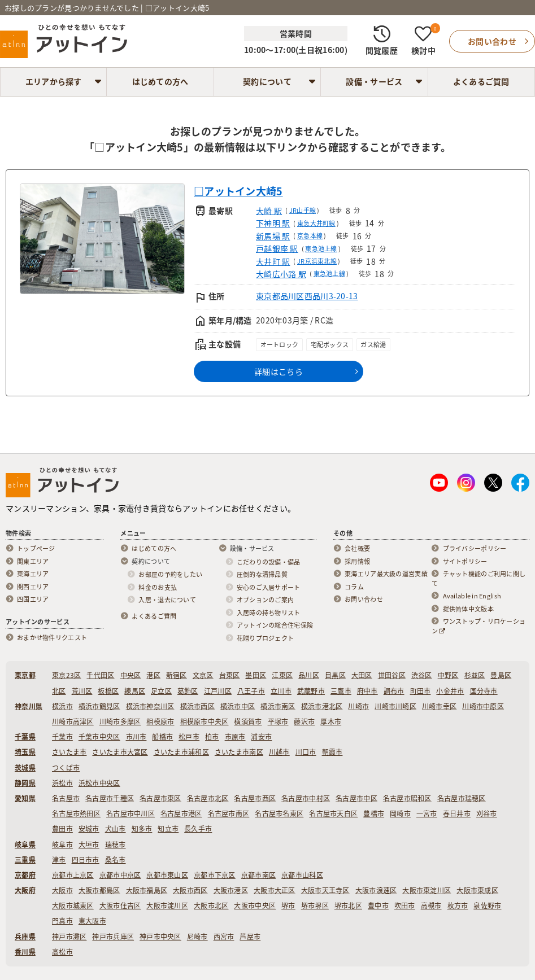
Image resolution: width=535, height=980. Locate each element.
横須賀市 (248, 721)
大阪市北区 (211, 905)
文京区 (203, 675)
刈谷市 (487, 813)
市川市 (136, 737)
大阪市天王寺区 (325, 890)
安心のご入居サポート (269, 588)
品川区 (309, 675)
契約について (267, 81)
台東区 (230, 675)
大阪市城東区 (73, 905)
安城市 (89, 829)
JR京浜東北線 (317, 261)
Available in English (472, 596)
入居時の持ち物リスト (269, 613)
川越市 (279, 752)
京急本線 (310, 236)
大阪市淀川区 (167, 905)
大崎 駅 (269, 211)
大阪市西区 (190, 890)
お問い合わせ (364, 600)
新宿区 (177, 675)
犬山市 (116, 829)
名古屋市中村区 (306, 798)
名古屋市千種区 (110, 798)
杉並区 (475, 675)
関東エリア (33, 562)
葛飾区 (188, 691)
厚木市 (331, 721)
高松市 (62, 952)
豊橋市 (374, 813)
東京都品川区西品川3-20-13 (307, 296)
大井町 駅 (273, 261)
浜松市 (62, 783)
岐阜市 (62, 845)
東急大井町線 (316, 223)
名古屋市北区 (208, 798)
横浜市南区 (278, 706)
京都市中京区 (120, 875)
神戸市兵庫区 (113, 937)
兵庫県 (25, 937)
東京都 (25, 675)
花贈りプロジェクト (266, 638)
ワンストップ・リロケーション (479, 626)
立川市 (281, 691)
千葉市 (62, 737)
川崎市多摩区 (120, 721)
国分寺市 (484, 691)
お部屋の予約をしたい (170, 575)
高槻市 (431, 905)
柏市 (212, 737)
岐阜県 (25, 845)
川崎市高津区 (73, 721)
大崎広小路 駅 (281, 274)
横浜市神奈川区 (150, 706)
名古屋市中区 (356, 798)
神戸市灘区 (69, 937)
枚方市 (458, 905)
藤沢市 (304, 721)
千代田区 (100, 675)
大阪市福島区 (147, 890)
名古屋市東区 (160, 798)
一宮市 (427, 813)
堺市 (288, 905)
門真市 (62, 921)
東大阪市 (92, 921)
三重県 (25, 860)
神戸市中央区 (160, 937)
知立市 (168, 829)
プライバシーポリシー (475, 549)
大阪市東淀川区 (427, 890)
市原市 (235, 737)
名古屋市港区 (181, 813)
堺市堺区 (315, 905)
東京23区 (66, 675)
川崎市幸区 (439, 706)
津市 (59, 860)
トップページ (36, 549)
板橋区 (108, 691)
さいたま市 (69, 752)
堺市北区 (348, 905)
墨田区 (256, 675)
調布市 (394, 691)
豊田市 (62, 829)
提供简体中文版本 (468, 609)
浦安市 (261, 737)
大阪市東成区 (477, 890)
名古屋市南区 (229, 813)
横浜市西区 (197, 706)
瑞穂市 (116, 845)
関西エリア (33, 587)
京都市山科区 (302, 875)
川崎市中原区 (483, 706)
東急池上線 (321, 249)
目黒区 (335, 675)
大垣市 (89, 845)
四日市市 (86, 860)
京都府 (25, 875)
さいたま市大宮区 (120, 752)
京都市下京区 (215, 875)
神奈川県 (29, 706)
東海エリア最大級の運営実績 (386, 574)
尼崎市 (197, 937)
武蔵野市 (311, 691)
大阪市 (62, 890)
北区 (59, 691)
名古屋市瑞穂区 (462, 798)
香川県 (25, 952)
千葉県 (25, 737)
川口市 (306, 752)
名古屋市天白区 (333, 813)
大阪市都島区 (99, 890)
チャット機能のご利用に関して (479, 579)
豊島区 (501, 675)
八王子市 (251, 691)
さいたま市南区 (239, 752)
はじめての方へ (160, 81)
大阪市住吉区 (120, 905)
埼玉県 (25, 752)
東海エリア (33, 574)
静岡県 (25, 783)
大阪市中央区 (255, 905)
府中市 (367, 691)
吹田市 (405, 905)
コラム (354, 587)
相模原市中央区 (205, 721)
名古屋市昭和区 (407, 798)
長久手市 (198, 829)
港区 (153, 675)
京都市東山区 (167, 875)
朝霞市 (332, 752)
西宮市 (224, 937)
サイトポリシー (465, 562)
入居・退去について (167, 600)
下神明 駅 (273, 223)
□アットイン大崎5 (238, 191)
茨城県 (25, 768)
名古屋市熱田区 (76, 813)
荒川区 (82, 691)
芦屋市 (250, 937)
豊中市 (378, 905)
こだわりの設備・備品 (269, 562)
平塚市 (278, 721)
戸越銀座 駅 (277, 248)
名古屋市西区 (255, 798)
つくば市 (66, 768)
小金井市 (450, 691)
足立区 (161, 691)
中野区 (448, 675)
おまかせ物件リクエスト (52, 638)
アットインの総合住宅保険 (275, 625)
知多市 (142, 829)
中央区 (131, 675)
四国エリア (33, 600)
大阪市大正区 (275, 890)
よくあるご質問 (481, 81)
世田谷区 (392, 675)
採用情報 (357, 562)
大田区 (362, 675)
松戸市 (189, 737)
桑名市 (116, 860)
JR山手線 (303, 210)
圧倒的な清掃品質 (262, 575)
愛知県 (25, 798)
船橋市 (162, 737)
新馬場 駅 (273, 236)
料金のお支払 (158, 588)
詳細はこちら (279, 371)
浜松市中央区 (99, 783)
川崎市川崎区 (395, 706)
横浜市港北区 (322, 706)
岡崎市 (400, 813)
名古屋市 (66, 798)
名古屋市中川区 (131, 813)
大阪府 (25, 890)
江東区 (282, 675)
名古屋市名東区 (279, 813)
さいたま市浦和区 (181, 752)
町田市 (421, 691)
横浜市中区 (238, 706)
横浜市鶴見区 (99, 706)
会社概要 (357, 549)
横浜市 (62, 706)
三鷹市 (341, 691)
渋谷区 (422, 675)
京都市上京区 (73, 875)
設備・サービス (374, 81)
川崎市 (358, 706)
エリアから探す (54, 81)
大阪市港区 (231, 890)
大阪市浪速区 (376, 890)
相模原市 (160, 721)
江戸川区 (218, 691)
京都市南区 (258, 875)
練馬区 (135, 691)
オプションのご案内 (266, 600)
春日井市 (457, 813)
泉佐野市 (487, 905)
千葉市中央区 (99, 737)
